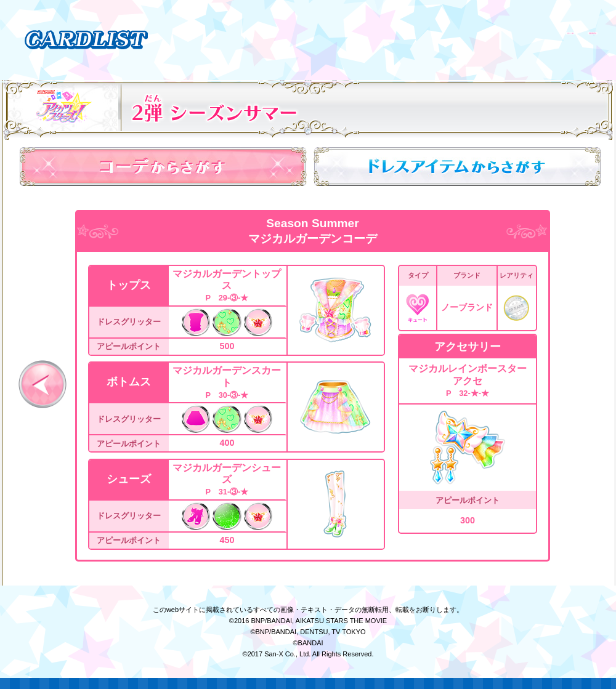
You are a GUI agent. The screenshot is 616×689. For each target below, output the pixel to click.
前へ (43, 384)
